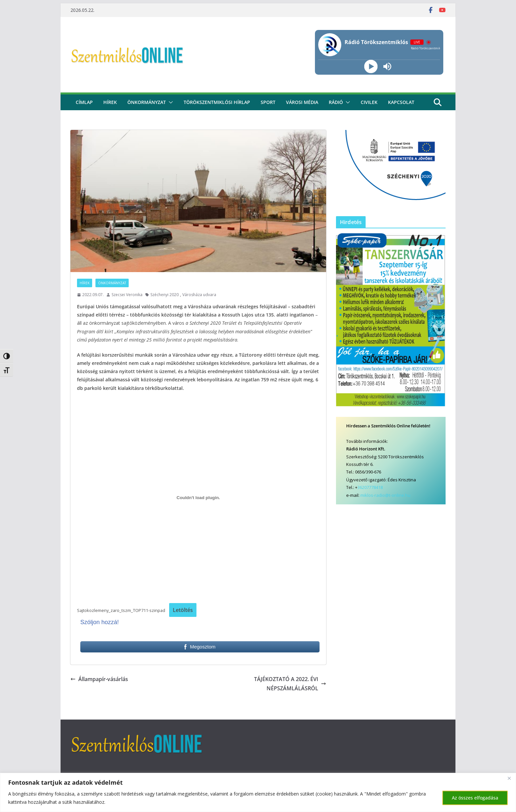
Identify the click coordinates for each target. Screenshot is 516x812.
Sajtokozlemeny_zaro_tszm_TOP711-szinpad (121, 610)
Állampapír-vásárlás (99, 679)
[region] (258, 792)
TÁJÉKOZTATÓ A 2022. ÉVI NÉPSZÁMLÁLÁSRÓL (290, 684)
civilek (369, 102)
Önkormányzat (147, 102)
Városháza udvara (199, 295)
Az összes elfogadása (475, 798)
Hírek (110, 102)
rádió (336, 102)
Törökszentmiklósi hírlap (217, 102)
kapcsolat (401, 102)
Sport (268, 102)
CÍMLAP (84, 102)
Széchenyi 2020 (165, 295)
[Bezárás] (509, 778)
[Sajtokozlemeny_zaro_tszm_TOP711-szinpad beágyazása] (198, 498)
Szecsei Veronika (127, 295)
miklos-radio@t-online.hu (385, 495)
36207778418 (370, 487)
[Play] (371, 67)
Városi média (302, 102)
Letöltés (183, 610)
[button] (169, 102)
